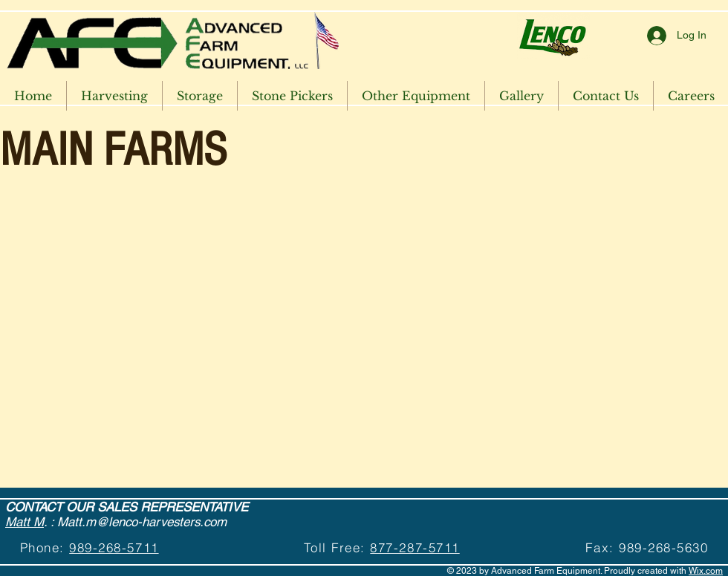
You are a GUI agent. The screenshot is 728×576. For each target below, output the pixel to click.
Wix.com (706, 571)
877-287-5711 (415, 547)
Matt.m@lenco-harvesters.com (142, 522)
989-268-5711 (114, 547)
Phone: (45, 547)
